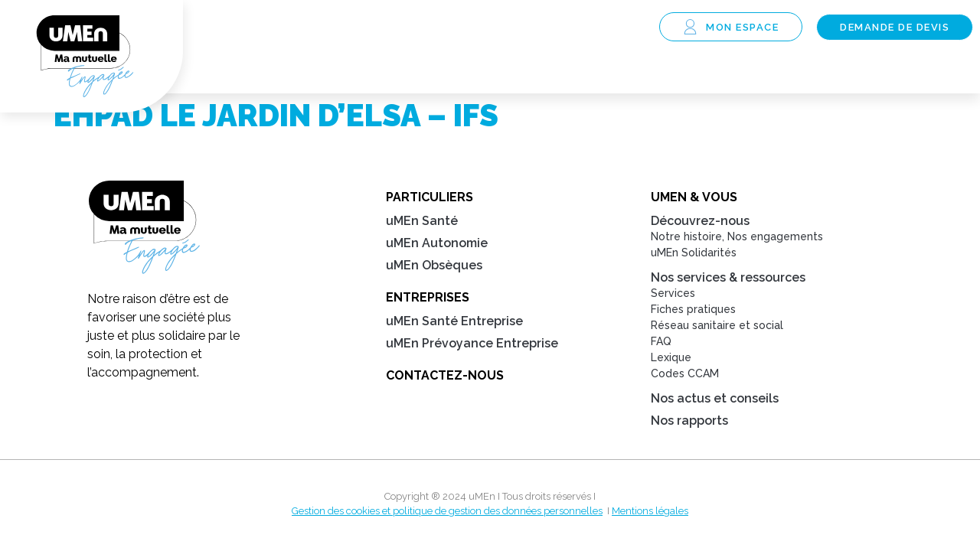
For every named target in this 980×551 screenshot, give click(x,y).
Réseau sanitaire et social (717, 326)
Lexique (671, 358)
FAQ (661, 342)
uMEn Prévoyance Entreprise (472, 344)
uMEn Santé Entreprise (454, 322)
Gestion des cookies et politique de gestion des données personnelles (447, 512)
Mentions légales (650, 512)
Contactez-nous (445, 376)
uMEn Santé (422, 222)
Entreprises (428, 298)
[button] (633, 28)
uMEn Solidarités (694, 253)
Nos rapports (689, 421)
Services (673, 294)
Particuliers (430, 198)
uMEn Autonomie (437, 244)
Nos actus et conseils (715, 399)
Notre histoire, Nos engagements (737, 237)
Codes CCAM (685, 374)
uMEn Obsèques (434, 266)
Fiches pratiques (693, 310)
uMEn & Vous (694, 198)
